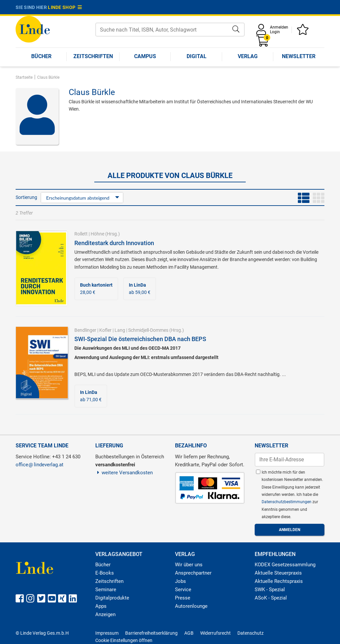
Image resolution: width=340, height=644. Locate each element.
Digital (197, 56)
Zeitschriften (93, 56)
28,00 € (96, 289)
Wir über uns (189, 565)
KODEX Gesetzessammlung (285, 565)
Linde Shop (65, 7)
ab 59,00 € (140, 289)
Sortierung (26, 197)
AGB (189, 633)
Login (275, 32)
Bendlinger (85, 330)
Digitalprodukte (112, 598)
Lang (120, 330)
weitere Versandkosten (124, 473)
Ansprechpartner (193, 573)
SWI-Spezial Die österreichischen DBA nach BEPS (140, 339)
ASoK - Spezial (271, 598)
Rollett (81, 234)
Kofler (105, 330)
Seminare (106, 590)
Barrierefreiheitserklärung (151, 633)
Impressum (107, 633)
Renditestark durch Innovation (114, 243)
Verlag (248, 56)
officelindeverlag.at (40, 465)
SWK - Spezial (270, 590)
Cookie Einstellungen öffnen (124, 640)
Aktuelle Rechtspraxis (279, 581)
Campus (145, 56)
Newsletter (299, 56)
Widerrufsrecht (215, 633)
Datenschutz (251, 633)
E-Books (105, 573)
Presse (183, 598)
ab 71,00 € (91, 396)
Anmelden (279, 27)
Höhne (97, 234)
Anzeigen (105, 614)
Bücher (41, 56)
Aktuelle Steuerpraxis (278, 573)
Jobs (180, 581)
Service (183, 590)
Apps (101, 606)
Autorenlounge (191, 606)
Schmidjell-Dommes (148, 330)
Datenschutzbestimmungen (287, 502)
